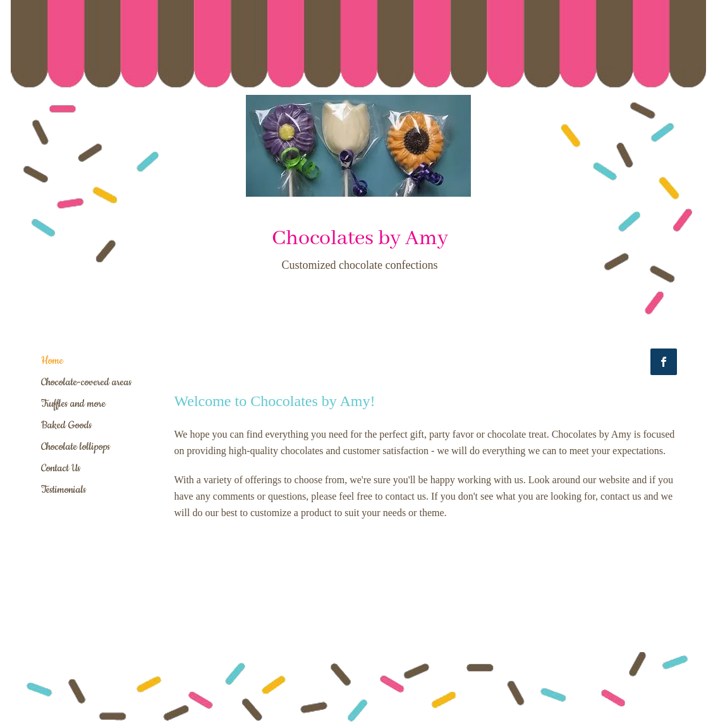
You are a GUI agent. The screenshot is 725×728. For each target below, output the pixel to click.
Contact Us (61, 468)
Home (52, 361)
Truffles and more (73, 404)
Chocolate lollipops (76, 447)
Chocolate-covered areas (86, 382)
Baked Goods (66, 425)
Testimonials (64, 490)
